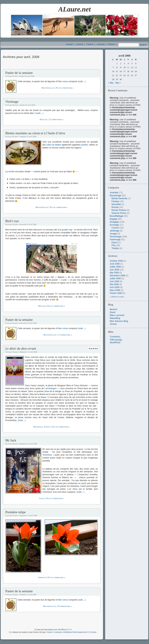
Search (143, 45)
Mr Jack (11, 440)
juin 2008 (114, 281)
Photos (111, 44)
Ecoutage (114, 225)
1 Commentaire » (65, 335)
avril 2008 (115, 287)
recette (11, 172)
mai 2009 (114, 273)
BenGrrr (114, 309)
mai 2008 (114, 284)
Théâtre (115, 248)
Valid (116, 340)
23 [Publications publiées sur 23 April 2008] (121, 75)
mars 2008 (115, 290)
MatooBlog (115, 318)
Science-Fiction (119, 213)
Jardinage (42, 577)
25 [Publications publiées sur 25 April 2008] (128, 75)
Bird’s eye (12, 221)
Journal (79, 44)
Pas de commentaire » (65, 88)
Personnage (116, 237)
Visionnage (115, 240)
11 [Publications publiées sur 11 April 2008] (128, 67)
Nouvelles (116, 204)
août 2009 (115, 264)
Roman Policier (119, 210)
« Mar (111, 83)
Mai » (118, 83)
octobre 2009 (116, 261)
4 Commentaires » (65, 606)
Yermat (113, 324)
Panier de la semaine (19, 73)
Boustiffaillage (48, 88)
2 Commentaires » (56, 119)
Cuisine (90, 44)
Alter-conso (63, 81)
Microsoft (88, 230)
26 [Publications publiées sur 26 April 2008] (132, 75)
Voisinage (12, 102)
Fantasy (47, 427)
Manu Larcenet (117, 315)
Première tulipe (16, 512)
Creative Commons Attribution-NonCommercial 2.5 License (71, 632)
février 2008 (116, 293)
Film (114, 245)
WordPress (115, 343)
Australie (114, 193)
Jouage (42, 498)
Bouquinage (38, 427)
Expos (115, 242)
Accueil (69, 44)
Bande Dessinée (119, 198)
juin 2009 (114, 270)
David (113, 312)
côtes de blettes (54, 145)
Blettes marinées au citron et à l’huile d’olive (35, 133)
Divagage (44, 119)
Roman (115, 207)
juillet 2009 (115, 267)
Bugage (113, 219)
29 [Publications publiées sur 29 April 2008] (117, 79)
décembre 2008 (117, 276)
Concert (115, 228)
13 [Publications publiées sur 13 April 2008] (136, 67)
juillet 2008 (115, 279)
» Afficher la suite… (118, 297)
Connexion (115, 337)
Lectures (101, 44)
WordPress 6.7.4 (65, 630)
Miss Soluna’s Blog (119, 321)
